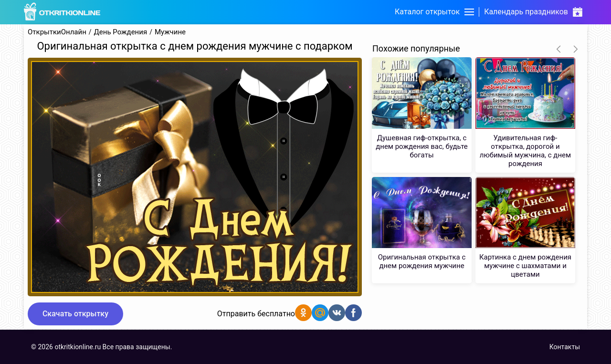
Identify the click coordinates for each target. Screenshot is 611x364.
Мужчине (170, 32)
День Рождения (121, 32)
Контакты (565, 347)
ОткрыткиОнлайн (57, 32)
